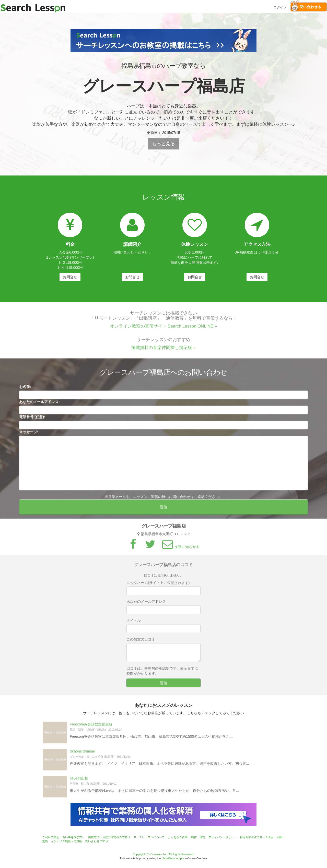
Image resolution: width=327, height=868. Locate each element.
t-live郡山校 (79, 781)
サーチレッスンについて (149, 837)
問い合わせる (306, 7)
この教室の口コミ (141, 641)
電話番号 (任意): (32, 419)
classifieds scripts (173, 858)
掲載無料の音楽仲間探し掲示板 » (163, 350)
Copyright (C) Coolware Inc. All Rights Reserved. (163, 854)
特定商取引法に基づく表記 (257, 837)
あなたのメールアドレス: (39, 404)
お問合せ (70, 277)
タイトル (134, 623)
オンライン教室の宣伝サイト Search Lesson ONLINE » (164, 328)
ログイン (280, 7)
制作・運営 (198, 837)
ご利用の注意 (51, 837)
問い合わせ (92, 841)
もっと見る (163, 144)
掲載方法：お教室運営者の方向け (109, 837)
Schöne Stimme (82, 753)
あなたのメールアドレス (146, 604)
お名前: (25, 389)
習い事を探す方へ (74, 837)
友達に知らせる (180, 549)
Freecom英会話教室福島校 (91, 726)
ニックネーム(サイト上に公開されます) (158, 585)
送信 (163, 509)
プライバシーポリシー (223, 837)
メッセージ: (29, 434)
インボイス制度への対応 (67, 841)
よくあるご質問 (178, 837)
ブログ (104, 841)
